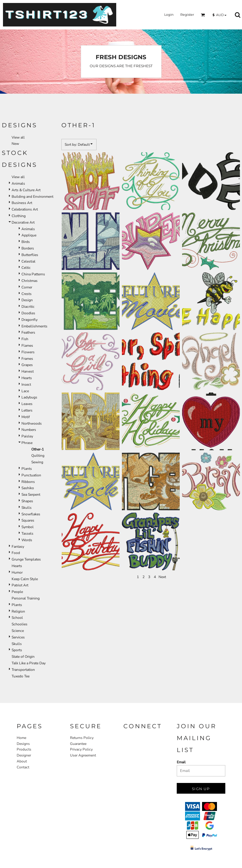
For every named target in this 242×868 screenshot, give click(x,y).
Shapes (27, 501)
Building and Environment (32, 197)
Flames (27, 346)
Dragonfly (30, 320)
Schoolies (20, 624)
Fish (25, 339)
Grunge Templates (26, 559)
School (17, 618)
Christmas (30, 281)
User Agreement (83, 755)
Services (18, 637)
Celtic (26, 268)
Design (27, 300)
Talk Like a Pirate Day (29, 663)
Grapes (27, 365)
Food (16, 553)
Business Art (22, 203)
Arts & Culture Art (26, 190)
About (22, 761)
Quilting (38, 456)
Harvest (28, 371)
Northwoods (32, 423)
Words (27, 540)
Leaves (27, 404)
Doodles (28, 313)
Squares (28, 520)
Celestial (28, 261)
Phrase (27, 443)
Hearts (27, 378)
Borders (28, 248)
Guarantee (78, 744)
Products (24, 749)
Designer (24, 755)
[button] (203, 15)
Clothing (19, 216)
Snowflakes (31, 514)
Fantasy (18, 547)
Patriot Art (20, 585)
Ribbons (28, 482)
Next (162, 577)
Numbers (29, 430)
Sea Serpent (31, 495)
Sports (17, 650)
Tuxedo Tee (21, 676)
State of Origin (23, 657)
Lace (25, 391)
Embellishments (34, 326)
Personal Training (26, 598)
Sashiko (28, 488)
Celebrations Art (25, 209)
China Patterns (33, 274)
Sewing (37, 462)
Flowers (28, 352)
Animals (18, 183)
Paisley (27, 436)
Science (18, 631)
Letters (27, 410)
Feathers (28, 332)
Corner (27, 287)
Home (21, 738)
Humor (17, 572)
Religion (18, 611)
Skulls (27, 508)
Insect (26, 384)
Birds (26, 242)
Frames (27, 359)
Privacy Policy (81, 749)
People (17, 592)
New (15, 144)
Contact (23, 767)
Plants (27, 469)
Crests (27, 294)
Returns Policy (82, 738)
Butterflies (30, 255)
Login (169, 15)
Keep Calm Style (25, 579)
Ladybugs (29, 397)
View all (18, 137)
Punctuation (31, 475)
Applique (29, 235)
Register (187, 15)
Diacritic (28, 307)
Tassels (27, 533)
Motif (26, 417)
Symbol (28, 527)
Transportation (23, 670)
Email (181, 762)
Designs (23, 744)
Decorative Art (23, 222)
